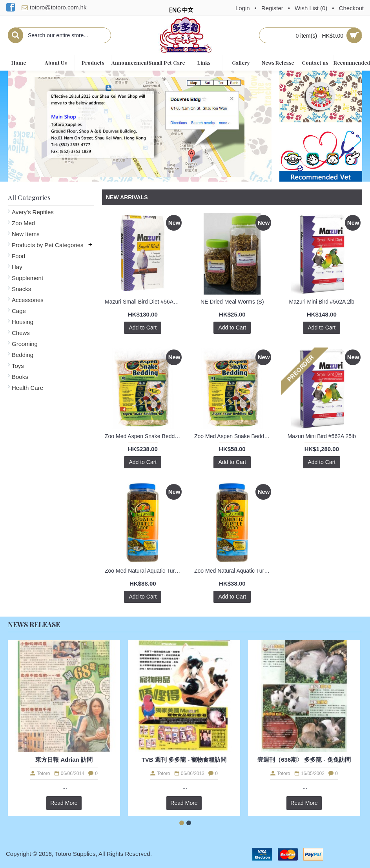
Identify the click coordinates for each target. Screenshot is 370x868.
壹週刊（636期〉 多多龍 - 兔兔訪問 (304, 760)
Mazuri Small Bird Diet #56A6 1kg (144, 302)
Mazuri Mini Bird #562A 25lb (322, 436)
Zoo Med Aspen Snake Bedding (143, 436)
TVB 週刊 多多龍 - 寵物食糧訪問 (184, 760)
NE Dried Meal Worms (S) (232, 302)
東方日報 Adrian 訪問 (64, 760)
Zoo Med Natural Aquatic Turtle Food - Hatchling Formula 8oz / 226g (144, 571)
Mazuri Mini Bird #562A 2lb (322, 302)
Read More (64, 803)
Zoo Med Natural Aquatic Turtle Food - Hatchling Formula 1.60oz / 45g (234, 571)
